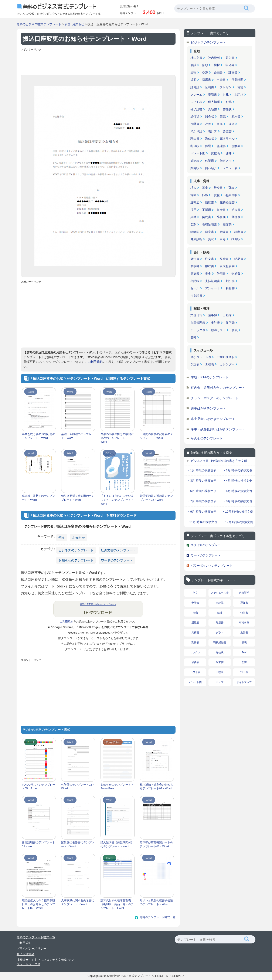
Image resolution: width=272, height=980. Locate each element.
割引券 (230, 281)
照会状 (210, 116)
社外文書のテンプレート (118, 550)
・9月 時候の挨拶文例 (202, 512)
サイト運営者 (25, 954)
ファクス (195, 652)
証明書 (210, 87)
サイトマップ (244, 682)
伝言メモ (226, 161)
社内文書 (196, 58)
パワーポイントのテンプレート (212, 566)
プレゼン (226, 87)
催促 (231, 124)
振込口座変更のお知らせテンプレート (98, 604)
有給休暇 (231, 195)
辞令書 (218, 188)
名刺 (193, 224)
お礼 (226, 95)
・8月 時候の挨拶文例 (238, 501)
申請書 (221, 80)
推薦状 (236, 239)
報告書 (230, 58)
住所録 (230, 323)
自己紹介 (211, 168)
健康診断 (196, 239)
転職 (205, 195)
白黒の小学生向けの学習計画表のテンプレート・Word (117, 438)
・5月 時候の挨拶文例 (202, 491)
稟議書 (212, 95)
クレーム (196, 95)
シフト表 (196, 102)
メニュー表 (230, 168)
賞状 (211, 239)
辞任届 (221, 217)
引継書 (195, 124)
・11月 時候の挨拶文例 (202, 522)
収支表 (195, 274)
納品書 (239, 259)
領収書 (195, 266)
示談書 (224, 232)
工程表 (210, 364)
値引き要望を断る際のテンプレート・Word (78, 498)
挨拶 (217, 65)
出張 (193, 72)
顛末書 (236, 116)
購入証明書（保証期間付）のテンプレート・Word (117, 844)
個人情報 (214, 102)
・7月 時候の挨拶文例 (202, 501)
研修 (220, 124)
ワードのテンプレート (117, 560)
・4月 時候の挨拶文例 (238, 481)
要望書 (227, 131)
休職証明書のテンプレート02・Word (38, 844)
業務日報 (196, 315)
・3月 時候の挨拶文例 (202, 481)
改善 (208, 124)
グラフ (220, 633)
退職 (193, 195)
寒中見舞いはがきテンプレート (213, 419)
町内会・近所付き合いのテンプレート (218, 388)
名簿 (193, 337)
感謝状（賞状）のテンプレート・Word (38, 498)
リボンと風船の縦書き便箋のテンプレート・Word (156, 902)
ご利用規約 (95, 362)
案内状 (195, 168)
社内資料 (214, 58)
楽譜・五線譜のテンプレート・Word (78, 436)
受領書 (212, 109)
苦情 (240, 87)
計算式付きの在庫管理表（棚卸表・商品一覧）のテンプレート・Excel (117, 904)
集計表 (215, 323)
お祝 (229, 102)
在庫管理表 (198, 323)
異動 (193, 217)
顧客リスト (218, 330)
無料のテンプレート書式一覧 (158, 917)
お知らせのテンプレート (76, 560)
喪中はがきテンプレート (208, 408)
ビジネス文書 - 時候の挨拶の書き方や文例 (219, 461)
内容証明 (244, 593)
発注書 (195, 259)
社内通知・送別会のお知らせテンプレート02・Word (156, 786)
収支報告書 (227, 266)
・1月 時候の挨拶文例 (202, 470)
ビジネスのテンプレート (76, 550)
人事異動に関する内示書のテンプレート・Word (78, 902)
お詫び (239, 95)
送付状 (195, 116)
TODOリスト (226, 357)
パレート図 (198, 153)
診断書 (239, 232)
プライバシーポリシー (31, 949)
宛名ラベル (227, 139)
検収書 (210, 266)
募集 (205, 188)
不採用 (207, 210)
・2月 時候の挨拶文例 (238, 470)
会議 (193, 65)
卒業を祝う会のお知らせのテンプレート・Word (38, 436)
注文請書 (196, 296)
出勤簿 (227, 315)
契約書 (207, 217)
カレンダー (227, 364)
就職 (217, 195)
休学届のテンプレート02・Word (78, 786)
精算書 (230, 288)
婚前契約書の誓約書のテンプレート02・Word (156, 498)
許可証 (195, 87)
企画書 (218, 72)
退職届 (195, 202)
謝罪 (229, 153)
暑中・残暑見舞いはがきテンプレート (218, 429)
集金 (208, 274)
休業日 (210, 161)
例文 (68, 24)
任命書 (221, 210)
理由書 (195, 139)
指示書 (207, 80)
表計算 (212, 131)
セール (195, 288)
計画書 (233, 72)
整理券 (221, 146)
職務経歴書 (227, 202)
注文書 (210, 259)
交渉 (205, 72)
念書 (244, 662)
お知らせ (78, 24)
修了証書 (196, 109)
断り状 (195, 146)
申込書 (230, 65)
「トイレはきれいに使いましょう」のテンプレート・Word (117, 500)
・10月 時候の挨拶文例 (237, 512)
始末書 (236, 210)
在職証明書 (210, 224)
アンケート (212, 288)
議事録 (212, 315)
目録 (223, 239)
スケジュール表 (201, 357)
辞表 (231, 188)
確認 (223, 116)
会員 (235, 330)
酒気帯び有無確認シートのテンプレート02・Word (156, 844)
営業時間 (237, 80)
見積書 (224, 259)
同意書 (210, 232)
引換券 (236, 146)
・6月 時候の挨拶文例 (238, 491)
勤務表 (236, 217)
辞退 (208, 146)
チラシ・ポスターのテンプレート (215, 398)
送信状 (210, 139)
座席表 (227, 224)
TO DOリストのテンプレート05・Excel (39, 786)
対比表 (195, 161)
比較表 (215, 153)
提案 (193, 80)
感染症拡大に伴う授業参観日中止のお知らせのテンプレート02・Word (38, 904)
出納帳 (195, 281)
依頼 (205, 65)
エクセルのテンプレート (207, 545)
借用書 (221, 274)
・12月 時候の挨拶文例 (237, 522)
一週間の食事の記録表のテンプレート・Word (156, 436)
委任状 (227, 109)
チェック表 (198, 330)
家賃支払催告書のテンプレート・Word (78, 844)
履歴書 (210, 202)
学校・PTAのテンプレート (210, 377)
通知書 (244, 603)
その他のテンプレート (207, 438)
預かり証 (196, 131)
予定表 (195, 364)
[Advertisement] (98, 62)
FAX (244, 652)
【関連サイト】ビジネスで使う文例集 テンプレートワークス (45, 962)
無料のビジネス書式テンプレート (39, 24)
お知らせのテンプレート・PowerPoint (117, 786)
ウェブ (220, 682)
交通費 (236, 274)
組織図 (195, 232)
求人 (193, 188)
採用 (193, 210)
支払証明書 (212, 281)
